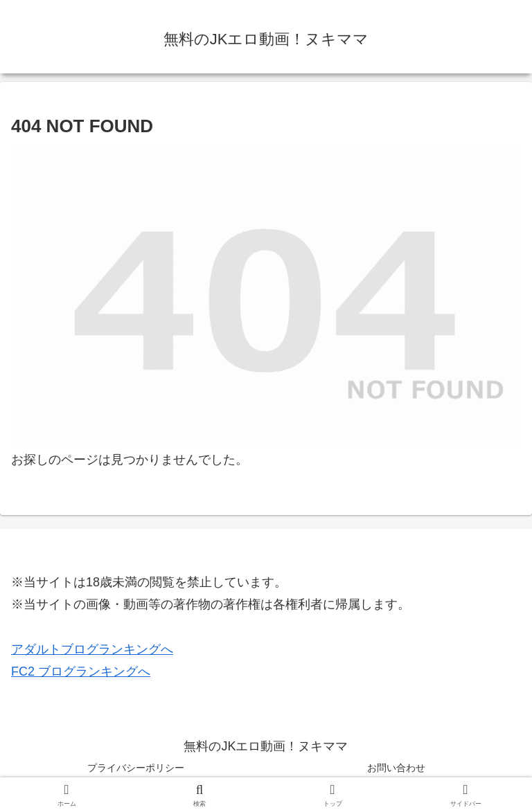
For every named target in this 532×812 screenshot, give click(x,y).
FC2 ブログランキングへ (81, 671)
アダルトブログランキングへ (92, 649)
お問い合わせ (396, 768)
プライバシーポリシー (136, 768)
